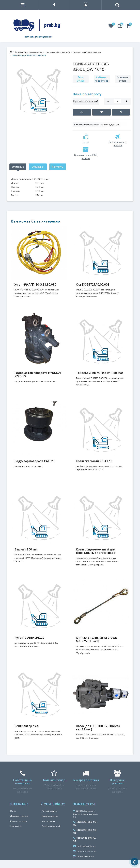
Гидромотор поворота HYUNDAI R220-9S (38, 374)
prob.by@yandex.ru (84, 846)
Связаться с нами (18, 821)
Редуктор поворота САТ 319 (35, 461)
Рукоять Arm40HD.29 (29, 638)
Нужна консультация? (86, 101)
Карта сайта (16, 826)
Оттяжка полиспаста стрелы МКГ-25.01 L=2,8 (97, 639)
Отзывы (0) (38, 167)
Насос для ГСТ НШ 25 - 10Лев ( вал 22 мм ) (98, 728)
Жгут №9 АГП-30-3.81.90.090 (35, 284)
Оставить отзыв (123, 79)
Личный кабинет (50, 811)
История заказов (50, 816)
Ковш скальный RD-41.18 (94, 461)
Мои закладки (49, 821)
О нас (13, 811)
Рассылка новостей (51, 826)
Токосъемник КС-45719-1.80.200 (99, 373)
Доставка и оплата (19, 816)
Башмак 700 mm (26, 549)
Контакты (58, 167)
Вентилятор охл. (27, 726)
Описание (18, 167)
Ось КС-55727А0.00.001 (93, 284)
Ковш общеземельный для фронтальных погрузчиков (96, 551)
